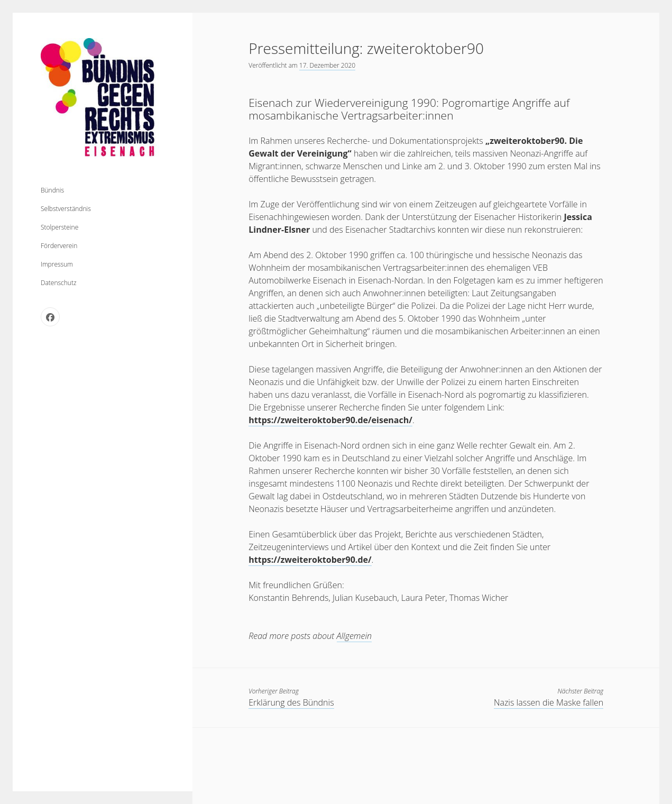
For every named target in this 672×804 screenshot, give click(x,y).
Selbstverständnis (66, 209)
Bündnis (52, 190)
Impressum (57, 264)
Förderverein (59, 246)
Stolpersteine (59, 227)
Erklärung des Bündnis (291, 702)
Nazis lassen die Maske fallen (549, 702)
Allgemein (354, 636)
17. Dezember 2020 (327, 65)
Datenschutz (59, 283)
